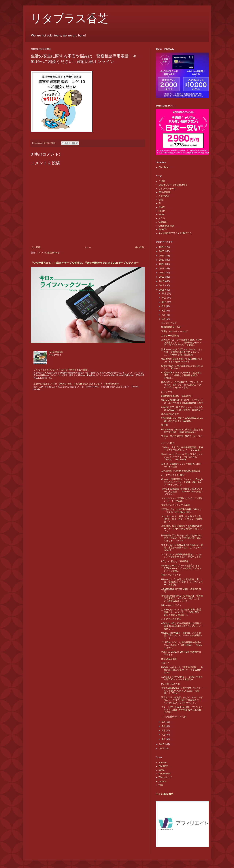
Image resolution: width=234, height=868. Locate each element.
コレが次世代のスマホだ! (174, 717)
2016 (162, 290)
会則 (161, 200)
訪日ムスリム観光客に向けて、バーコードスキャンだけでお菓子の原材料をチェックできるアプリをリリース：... (182, 700)
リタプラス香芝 (70, 19)
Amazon (163, 763)
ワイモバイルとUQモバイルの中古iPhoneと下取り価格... (61, 370)
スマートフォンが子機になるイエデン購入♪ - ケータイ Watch (182, 500)
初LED (164, 425)
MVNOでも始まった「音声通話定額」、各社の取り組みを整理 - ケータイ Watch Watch (182, 670)
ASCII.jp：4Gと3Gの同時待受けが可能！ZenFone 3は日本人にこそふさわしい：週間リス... (182, 626)
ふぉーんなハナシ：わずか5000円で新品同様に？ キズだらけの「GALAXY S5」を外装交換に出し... (181, 612)
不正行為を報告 (165, 794)
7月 (164, 315)
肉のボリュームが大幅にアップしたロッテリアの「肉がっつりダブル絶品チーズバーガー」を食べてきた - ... (182, 385)
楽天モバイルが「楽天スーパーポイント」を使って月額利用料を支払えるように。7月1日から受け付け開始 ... (182, 352)
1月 (164, 739)
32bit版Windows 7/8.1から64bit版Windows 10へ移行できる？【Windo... (182, 419)
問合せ (162, 211)
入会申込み (164, 196)
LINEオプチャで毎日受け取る (173, 185)
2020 (162, 273)
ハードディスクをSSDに (173, 475)
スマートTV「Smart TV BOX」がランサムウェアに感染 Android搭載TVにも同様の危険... (182, 710)
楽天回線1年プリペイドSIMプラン (175, 233)
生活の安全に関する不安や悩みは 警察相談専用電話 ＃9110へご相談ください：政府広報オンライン (182, 599)
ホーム (88, 247)
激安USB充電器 (169, 659)
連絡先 (162, 207)
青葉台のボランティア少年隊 (175, 505)
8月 (164, 311)
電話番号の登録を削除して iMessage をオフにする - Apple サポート (182, 360)
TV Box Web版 (56, 352)
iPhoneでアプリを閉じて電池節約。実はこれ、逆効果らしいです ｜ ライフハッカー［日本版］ (182, 582)
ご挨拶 (162, 181)
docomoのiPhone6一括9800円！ (177, 396)
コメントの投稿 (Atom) (48, 253)
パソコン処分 (168, 443)
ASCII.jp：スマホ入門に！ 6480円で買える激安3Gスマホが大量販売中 (182, 678)
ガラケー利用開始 (170, 336)
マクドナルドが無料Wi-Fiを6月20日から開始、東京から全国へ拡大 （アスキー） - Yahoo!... (182, 548)
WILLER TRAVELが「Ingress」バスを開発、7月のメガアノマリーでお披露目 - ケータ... (181, 636)
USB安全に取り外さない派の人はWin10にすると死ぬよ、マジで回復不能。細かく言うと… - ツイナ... (182, 538)
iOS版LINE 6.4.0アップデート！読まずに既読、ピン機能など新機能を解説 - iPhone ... (181, 375)
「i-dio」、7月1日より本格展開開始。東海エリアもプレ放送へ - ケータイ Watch (182, 449)
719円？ (165, 663)
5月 (164, 722)
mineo (162, 214)
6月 (164, 319)
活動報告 (163, 222)
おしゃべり (167, 392)
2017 (162, 285)
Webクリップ (165, 777)
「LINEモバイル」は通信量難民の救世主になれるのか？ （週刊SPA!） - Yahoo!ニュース (182, 645)
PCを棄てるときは (170, 684)
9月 (164, 306)
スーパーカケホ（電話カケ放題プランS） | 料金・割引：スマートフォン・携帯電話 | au (182, 519)
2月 (164, 735)
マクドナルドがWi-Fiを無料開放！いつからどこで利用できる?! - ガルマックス (181, 556)
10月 (164, 302)
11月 (164, 298)
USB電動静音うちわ (171, 327)
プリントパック (169, 323)
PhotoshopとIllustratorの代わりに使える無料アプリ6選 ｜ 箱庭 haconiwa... (182, 431)
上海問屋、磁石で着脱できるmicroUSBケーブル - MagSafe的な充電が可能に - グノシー (182, 528)
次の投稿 (36, 247)
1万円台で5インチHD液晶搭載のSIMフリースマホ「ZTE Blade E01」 (181, 511)
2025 (162, 251)
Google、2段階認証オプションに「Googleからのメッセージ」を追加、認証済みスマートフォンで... (182, 482)
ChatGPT (163, 766)
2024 (162, 256)
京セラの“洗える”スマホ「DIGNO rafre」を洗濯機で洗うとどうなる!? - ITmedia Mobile (76, 384)
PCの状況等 (164, 192)
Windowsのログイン (171, 605)
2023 (162, 260)
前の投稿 (139, 247)
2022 (162, 264)
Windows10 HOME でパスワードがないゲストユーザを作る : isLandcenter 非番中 (182, 401)
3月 (164, 730)
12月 (164, 293)
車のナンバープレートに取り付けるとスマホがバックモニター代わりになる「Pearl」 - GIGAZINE (182, 457)
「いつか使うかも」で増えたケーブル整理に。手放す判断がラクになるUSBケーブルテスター (85, 263)
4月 (164, 726)
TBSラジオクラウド (171, 575)
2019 (162, 277)
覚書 (161, 785)
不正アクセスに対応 (171, 619)
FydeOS (163, 229)
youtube (162, 781)
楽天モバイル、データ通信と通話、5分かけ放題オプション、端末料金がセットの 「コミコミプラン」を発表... (182, 342)
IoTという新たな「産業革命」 (176, 561)
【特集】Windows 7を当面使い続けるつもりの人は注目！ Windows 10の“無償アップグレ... (182, 491)
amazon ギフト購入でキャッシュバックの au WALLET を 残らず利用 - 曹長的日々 (182, 408)
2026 (162, 247)
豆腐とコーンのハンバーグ (174, 331)
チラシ (162, 218)
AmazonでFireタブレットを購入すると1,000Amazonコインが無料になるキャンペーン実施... (181, 568)
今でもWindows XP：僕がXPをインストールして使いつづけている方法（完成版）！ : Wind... (182, 691)
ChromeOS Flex (166, 226)
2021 (162, 268)
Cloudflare (164, 167)
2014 (162, 749)
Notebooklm (164, 774)
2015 (162, 744)
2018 (162, 281)
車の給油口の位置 (170, 414)
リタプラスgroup (167, 189)
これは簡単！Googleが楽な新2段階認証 (181, 471)
